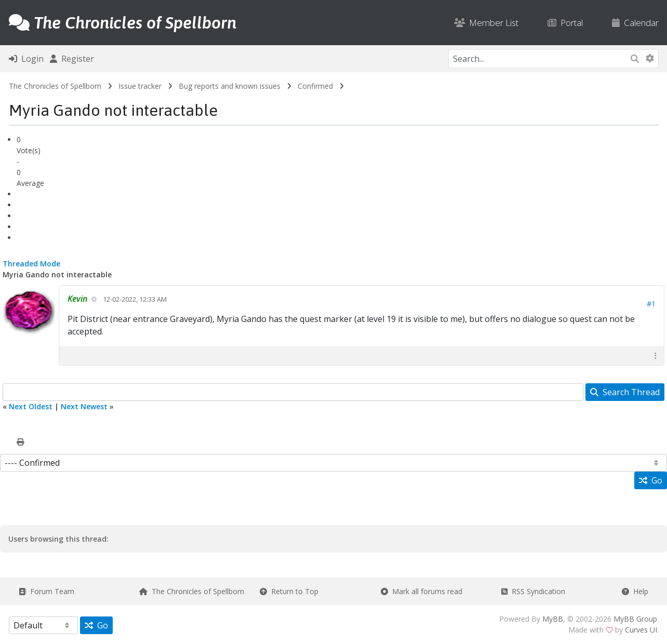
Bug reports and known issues (230, 86)
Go (651, 480)
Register (72, 59)
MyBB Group (635, 619)
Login (26, 59)
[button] (656, 355)
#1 (651, 304)
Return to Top (289, 591)
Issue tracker (140, 86)
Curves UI (641, 630)
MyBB (553, 619)
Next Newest (84, 406)
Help (635, 591)
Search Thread (625, 392)
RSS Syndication (533, 591)
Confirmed (315, 86)
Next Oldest (31, 406)
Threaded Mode (31, 264)
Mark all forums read (422, 591)
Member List (486, 23)
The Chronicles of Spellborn (55, 86)
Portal (565, 23)
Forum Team (46, 591)
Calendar (635, 23)
